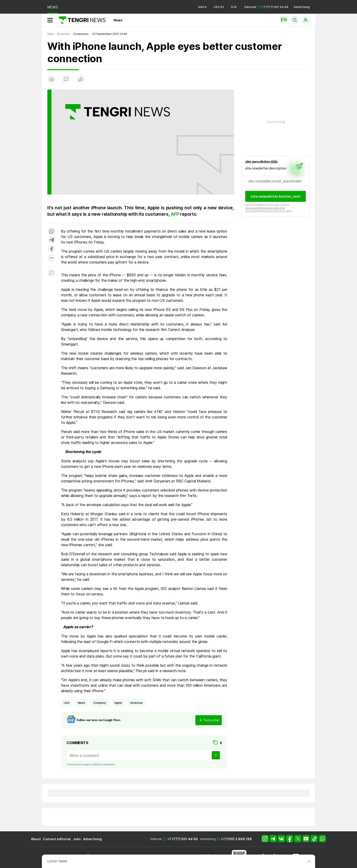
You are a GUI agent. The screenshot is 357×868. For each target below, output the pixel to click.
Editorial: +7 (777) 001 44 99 (266, 7)
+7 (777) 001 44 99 (183, 839)
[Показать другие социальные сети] (51, 258)
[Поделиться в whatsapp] (51, 232)
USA (67, 703)
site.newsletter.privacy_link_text (265, 208)
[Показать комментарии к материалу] (51, 273)
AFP (175, 214)
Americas (136, 703)
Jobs (77, 839)
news (81, 703)
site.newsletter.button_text (276, 196)
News (118, 20)
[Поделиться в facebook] (51, 249)
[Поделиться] (81, 80)
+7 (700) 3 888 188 (236, 839)
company (100, 703)
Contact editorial (57, 839)
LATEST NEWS (57, 861)
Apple (118, 703)
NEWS (53, 7)
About (36, 839)
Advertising (302, 7)
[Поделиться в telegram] (51, 240)
